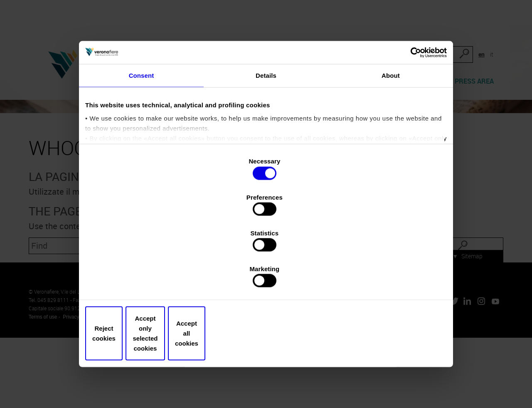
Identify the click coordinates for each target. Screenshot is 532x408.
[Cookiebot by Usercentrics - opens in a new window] (408, 100)
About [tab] (391, 127)
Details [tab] (266, 127)
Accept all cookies (385, 302)
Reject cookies (147, 302)
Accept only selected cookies (266, 302)
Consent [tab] (142, 127)
